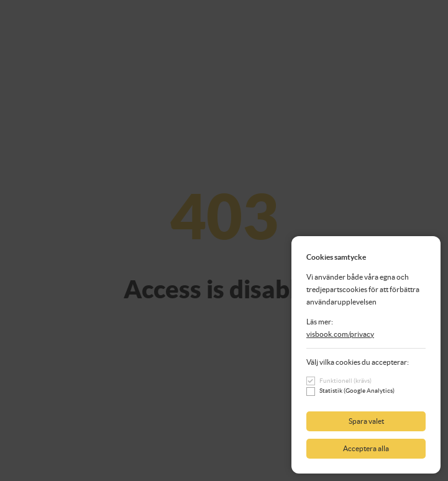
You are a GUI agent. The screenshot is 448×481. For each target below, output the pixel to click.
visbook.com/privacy (340, 334)
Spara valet (366, 421)
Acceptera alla (366, 448)
